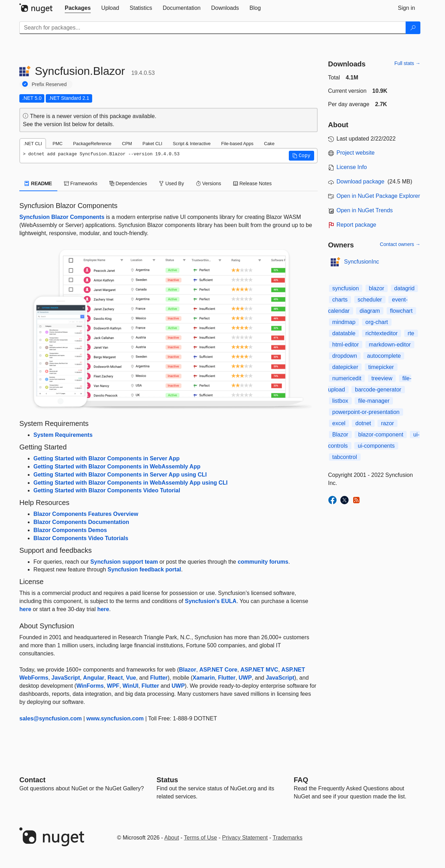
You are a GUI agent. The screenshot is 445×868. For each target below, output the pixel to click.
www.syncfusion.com (115, 718)
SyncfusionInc (362, 262)
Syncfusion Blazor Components (62, 217)
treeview (382, 378)
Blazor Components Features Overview (86, 514)
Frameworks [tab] (81, 183)
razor (387, 423)
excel (339, 423)
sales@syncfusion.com (50, 718)
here (25, 609)
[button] (301, 156)
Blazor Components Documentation (81, 522)
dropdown (345, 356)
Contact (32, 780)
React (115, 678)
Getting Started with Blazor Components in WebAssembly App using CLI (131, 483)
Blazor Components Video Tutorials (81, 538)
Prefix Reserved (49, 84)
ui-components (376, 446)
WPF (113, 686)
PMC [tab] (57, 144)
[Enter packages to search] (213, 28)
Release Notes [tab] (253, 183)
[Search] (413, 28)
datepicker (345, 367)
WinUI (130, 686)
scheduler (370, 300)
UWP (245, 678)
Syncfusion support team (124, 562)
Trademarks (288, 838)
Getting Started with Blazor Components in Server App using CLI (120, 475)
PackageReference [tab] (92, 144)
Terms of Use (201, 838)
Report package (357, 225)
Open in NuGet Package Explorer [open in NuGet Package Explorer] (378, 196)
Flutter (159, 678)
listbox (340, 401)
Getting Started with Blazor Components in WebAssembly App (117, 467)
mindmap (344, 322)
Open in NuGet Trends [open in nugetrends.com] (365, 210)
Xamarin (204, 678)
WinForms (90, 686)
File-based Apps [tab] (237, 144)
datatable (344, 333)
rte (411, 333)
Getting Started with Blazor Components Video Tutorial (107, 490)
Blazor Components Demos (70, 530)
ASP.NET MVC (259, 670)
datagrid (405, 288)
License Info (352, 167)
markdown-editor (390, 345)
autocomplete (384, 356)
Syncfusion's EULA (211, 601)
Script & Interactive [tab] (192, 144)
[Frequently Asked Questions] (301, 780)
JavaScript (66, 678)
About (172, 838)
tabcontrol (345, 457)
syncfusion (346, 288)
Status (167, 780)
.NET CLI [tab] (33, 144)
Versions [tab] (209, 183)
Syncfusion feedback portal (144, 569)
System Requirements (63, 435)
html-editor (346, 345)
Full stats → (407, 63)
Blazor (188, 670)
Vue (131, 678)
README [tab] (38, 183)
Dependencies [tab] (128, 183)
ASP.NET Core (218, 670)
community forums (263, 562)
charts (340, 300)
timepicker (381, 367)
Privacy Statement (245, 838)
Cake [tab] (269, 144)
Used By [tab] (171, 183)
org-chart (377, 322)
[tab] (78, 8)
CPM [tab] (127, 144)
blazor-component (381, 435)
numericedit (347, 378)
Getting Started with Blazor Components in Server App (106, 458)
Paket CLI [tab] (152, 144)
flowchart (401, 311)
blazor (377, 288)
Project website (356, 153)
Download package (361, 182)
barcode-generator (378, 390)
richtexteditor (382, 333)
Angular (94, 678)
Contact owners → (400, 244)
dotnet (363, 423)
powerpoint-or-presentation (366, 412)
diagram (370, 311)
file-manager (374, 401)
